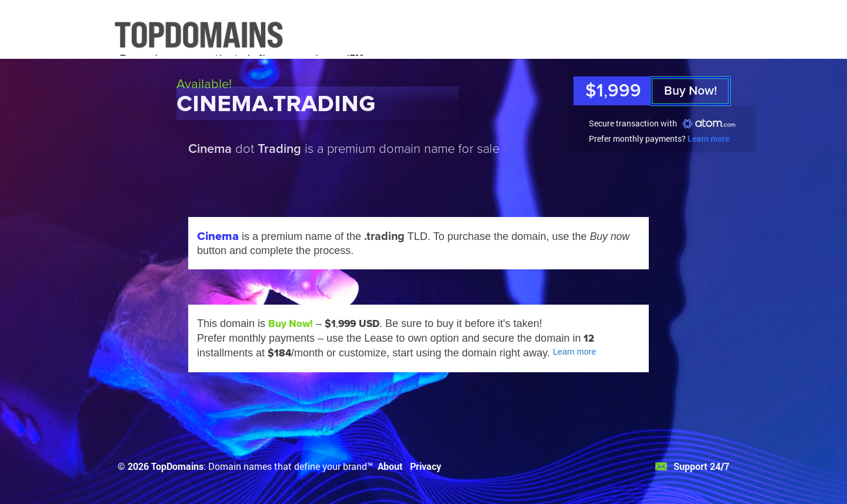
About (390, 466)
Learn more (708, 138)
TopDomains (177, 466)
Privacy (426, 466)
